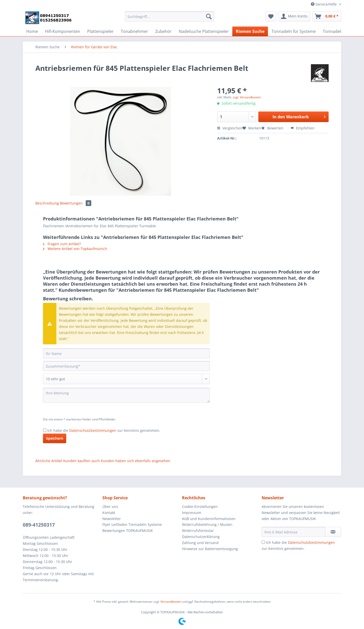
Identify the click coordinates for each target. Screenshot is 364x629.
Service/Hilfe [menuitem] (324, 4)
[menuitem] (169, 19)
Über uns (110, 507)
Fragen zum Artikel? (62, 244)
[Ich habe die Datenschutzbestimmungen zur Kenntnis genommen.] (45, 430)
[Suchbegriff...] (169, 16)
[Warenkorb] (327, 16)
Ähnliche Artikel (49, 461)
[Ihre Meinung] (126, 395)
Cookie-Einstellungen (200, 507)
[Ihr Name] (126, 353)
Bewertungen (76, 203)
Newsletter (112, 519)
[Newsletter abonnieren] (333, 532)
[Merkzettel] (271, 16)
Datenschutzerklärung (201, 537)
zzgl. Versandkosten (247, 97)
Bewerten (273, 128)
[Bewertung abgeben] (126, 379)
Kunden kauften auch (82, 461)
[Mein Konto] (294, 16)
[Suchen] (209, 16)
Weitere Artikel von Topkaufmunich (75, 249)
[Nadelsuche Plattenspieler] (204, 31)
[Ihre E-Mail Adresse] (293, 532)
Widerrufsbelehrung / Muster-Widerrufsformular (208, 527)
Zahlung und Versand (200, 543)
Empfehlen (303, 128)
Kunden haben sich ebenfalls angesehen (136, 461)
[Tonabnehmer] (134, 31)
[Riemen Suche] (250, 31)
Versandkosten (171, 602)
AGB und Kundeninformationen (209, 519)
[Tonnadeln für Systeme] (294, 31)
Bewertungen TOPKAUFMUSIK (128, 531)
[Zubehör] (163, 31)
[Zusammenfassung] (126, 366)
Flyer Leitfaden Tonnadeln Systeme (132, 524)
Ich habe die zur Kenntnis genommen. (104, 430)
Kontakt (109, 513)
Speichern (55, 438)
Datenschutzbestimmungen (93, 430)
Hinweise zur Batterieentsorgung (210, 549)
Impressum (192, 513)
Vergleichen (230, 128)
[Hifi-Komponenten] (63, 31)
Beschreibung (47, 203)
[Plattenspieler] (100, 31)
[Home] (32, 31)
